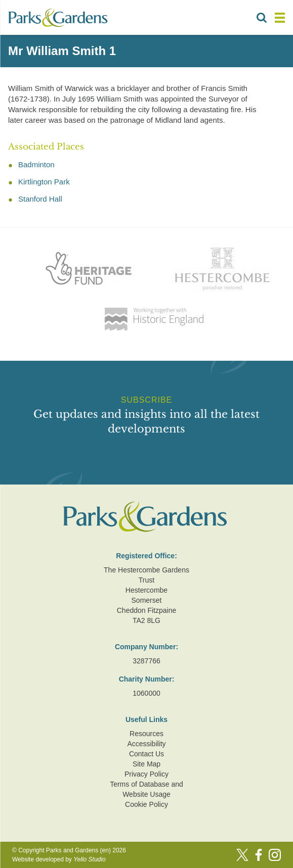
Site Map (146, 764)
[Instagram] (275, 855)
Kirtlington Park (44, 182)
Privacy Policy (146, 774)
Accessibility (146, 744)
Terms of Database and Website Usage (146, 789)
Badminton (36, 164)
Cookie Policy (146, 804)
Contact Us (146, 754)
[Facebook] (259, 855)
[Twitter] (242, 855)
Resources (146, 734)
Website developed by (59, 859)
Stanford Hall (40, 199)
